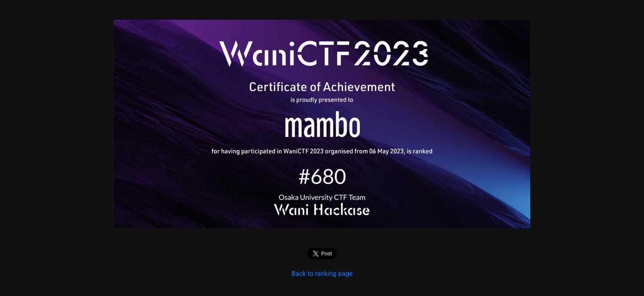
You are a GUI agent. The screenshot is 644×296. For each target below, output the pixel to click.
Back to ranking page (322, 274)
